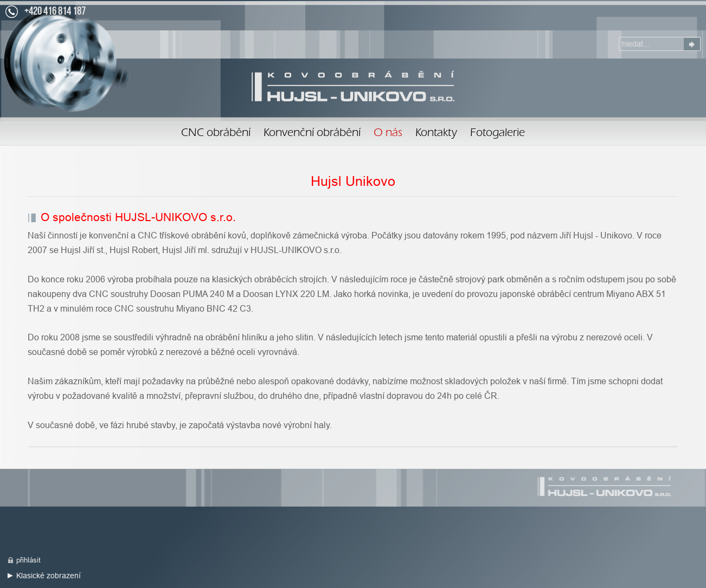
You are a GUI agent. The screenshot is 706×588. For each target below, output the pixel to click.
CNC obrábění (216, 134)
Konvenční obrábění (312, 134)
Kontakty (436, 134)
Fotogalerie (498, 134)
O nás (353, 86)
